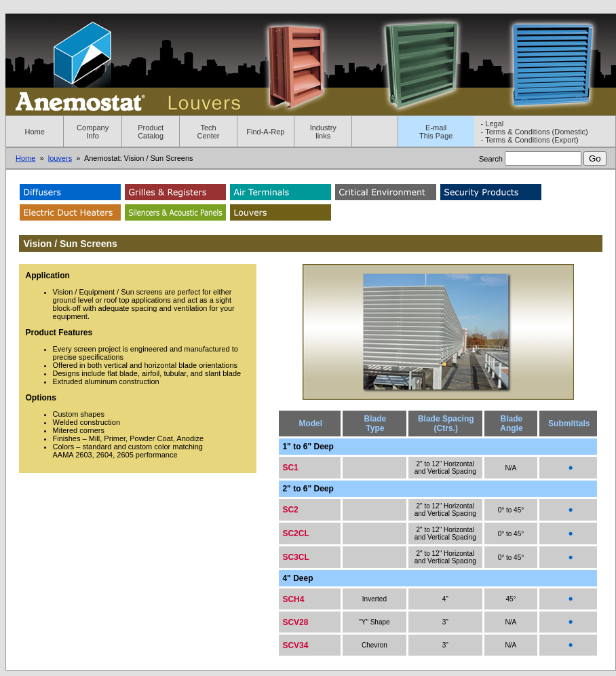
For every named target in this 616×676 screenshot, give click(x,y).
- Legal (493, 124)
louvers (60, 158)
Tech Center (209, 132)
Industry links (323, 132)
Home (35, 132)
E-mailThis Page (436, 132)
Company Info (93, 132)
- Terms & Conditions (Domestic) (535, 132)
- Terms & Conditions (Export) (530, 140)
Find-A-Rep (265, 132)
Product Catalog (151, 132)
